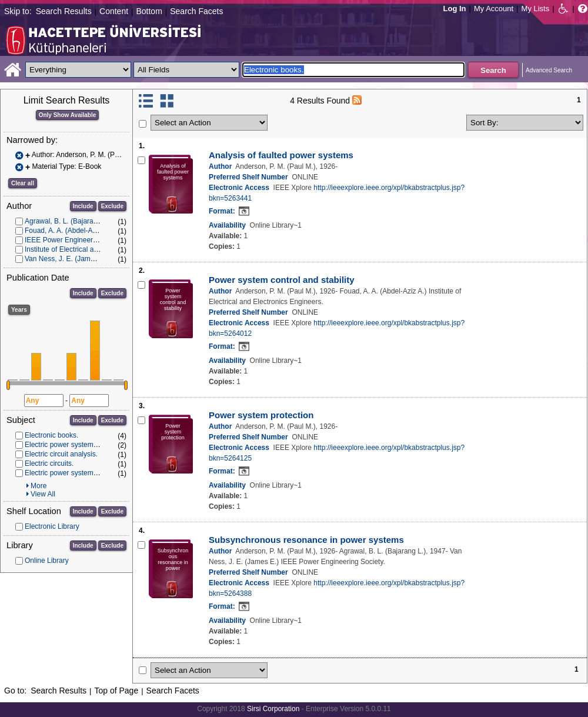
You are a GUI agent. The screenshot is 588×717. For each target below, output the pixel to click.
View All (43, 494)
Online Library (47, 561)
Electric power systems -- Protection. (82, 445)
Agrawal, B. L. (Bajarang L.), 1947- (79, 221)
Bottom (149, 11)
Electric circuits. (49, 463)
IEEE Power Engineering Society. (77, 240)
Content (114, 11)
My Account (494, 9)
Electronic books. (51, 435)
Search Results (64, 11)
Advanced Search (549, 70)
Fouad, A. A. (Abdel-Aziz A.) (68, 231)
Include (83, 206)
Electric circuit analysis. (61, 454)
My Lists (536, 9)
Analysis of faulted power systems (281, 155)
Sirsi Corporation (273, 709)
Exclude (112, 206)
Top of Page (116, 691)
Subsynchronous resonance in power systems (306, 540)
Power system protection (261, 415)
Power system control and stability (282, 280)
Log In (455, 9)
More (39, 486)
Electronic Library (52, 526)
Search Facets (196, 11)
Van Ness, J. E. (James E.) (67, 259)
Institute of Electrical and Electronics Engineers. (99, 249)
